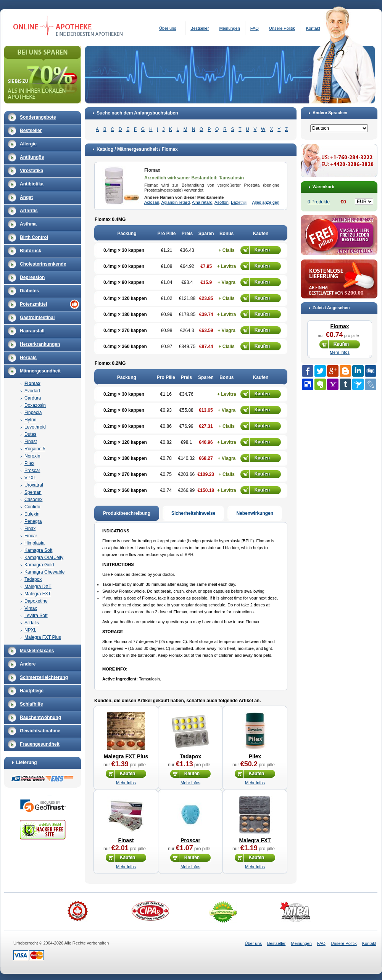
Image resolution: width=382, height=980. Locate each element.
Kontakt (313, 28)
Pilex (29, 463)
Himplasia (35, 543)
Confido (32, 507)
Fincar (31, 536)
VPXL (30, 478)
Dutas (30, 434)
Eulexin (32, 514)
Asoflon (222, 202)
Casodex (33, 500)
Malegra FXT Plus (43, 637)
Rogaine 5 (35, 449)
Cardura (33, 398)
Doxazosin (35, 405)
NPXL (30, 630)
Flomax (32, 384)
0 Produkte (319, 202)
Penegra (33, 521)
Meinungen (229, 28)
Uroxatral (34, 485)
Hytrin (30, 420)
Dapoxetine (36, 601)
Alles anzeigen (266, 202)
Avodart (32, 391)
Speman (33, 492)
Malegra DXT (38, 587)
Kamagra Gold (39, 565)
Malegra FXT (38, 594)
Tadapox (33, 579)
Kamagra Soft (38, 550)
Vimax (31, 608)
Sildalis (32, 623)
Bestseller (200, 28)
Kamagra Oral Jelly (44, 558)
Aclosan (152, 202)
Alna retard (202, 202)
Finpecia (33, 413)
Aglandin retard (176, 202)
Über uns (168, 28)
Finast (31, 442)
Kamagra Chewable (44, 572)
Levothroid (35, 427)
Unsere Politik (282, 28)
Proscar (32, 471)
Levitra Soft (36, 616)
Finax (30, 529)
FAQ (255, 28)
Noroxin (32, 456)
